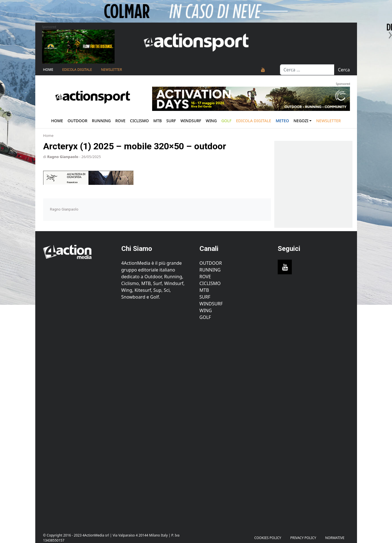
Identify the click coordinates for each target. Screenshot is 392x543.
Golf (205, 317)
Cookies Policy (268, 538)
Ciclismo (140, 121)
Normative (335, 538)
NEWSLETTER (111, 70)
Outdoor (77, 121)
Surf (171, 121)
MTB (204, 290)
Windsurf (191, 121)
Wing (211, 121)
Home (48, 70)
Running (101, 121)
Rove (121, 121)
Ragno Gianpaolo (63, 157)
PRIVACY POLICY (303, 538)
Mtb (157, 121)
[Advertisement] (79, 423)
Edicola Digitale (77, 70)
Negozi (301, 121)
